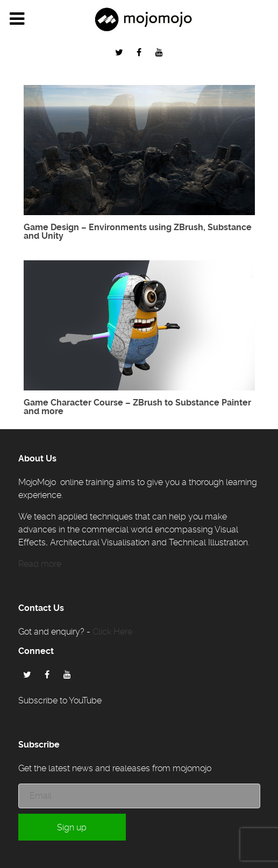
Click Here (112, 632)
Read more (40, 564)
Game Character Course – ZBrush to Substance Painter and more (137, 407)
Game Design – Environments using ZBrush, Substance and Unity (138, 232)
